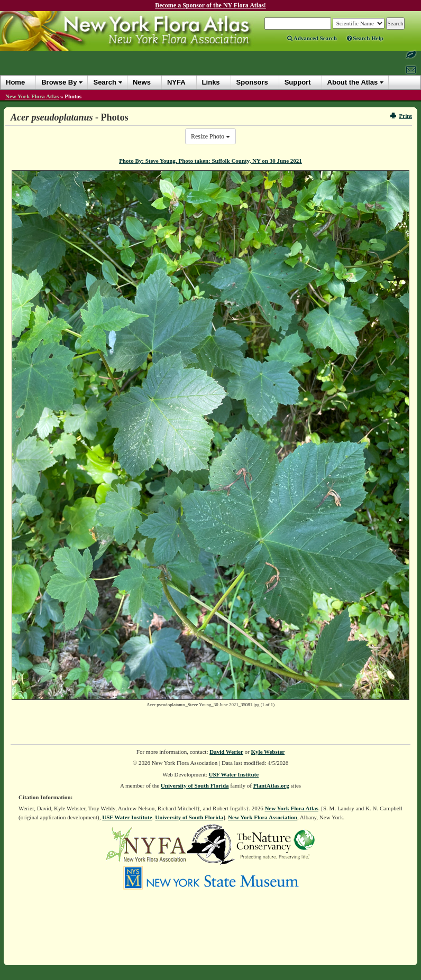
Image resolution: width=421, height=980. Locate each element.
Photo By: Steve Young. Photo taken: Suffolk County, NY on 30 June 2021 (211, 161)
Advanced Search (312, 38)
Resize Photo (211, 136)
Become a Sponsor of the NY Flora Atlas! (211, 5)
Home (15, 82)
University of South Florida (195, 785)
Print (401, 116)
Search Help (365, 38)
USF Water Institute (234, 774)
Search (104, 82)
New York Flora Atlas (32, 96)
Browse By (59, 82)
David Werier (226, 752)
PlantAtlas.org (271, 785)
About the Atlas (353, 82)
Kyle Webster (268, 752)
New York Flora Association (263, 817)
